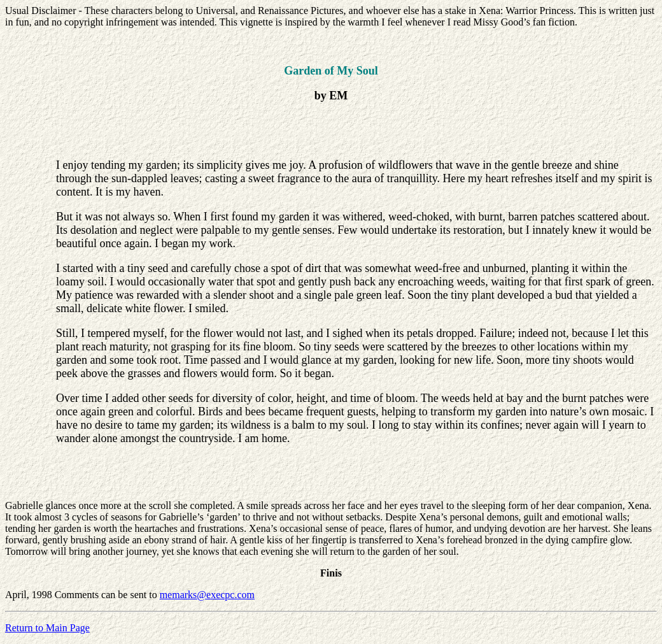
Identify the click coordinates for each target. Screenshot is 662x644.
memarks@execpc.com (207, 595)
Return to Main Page (47, 628)
